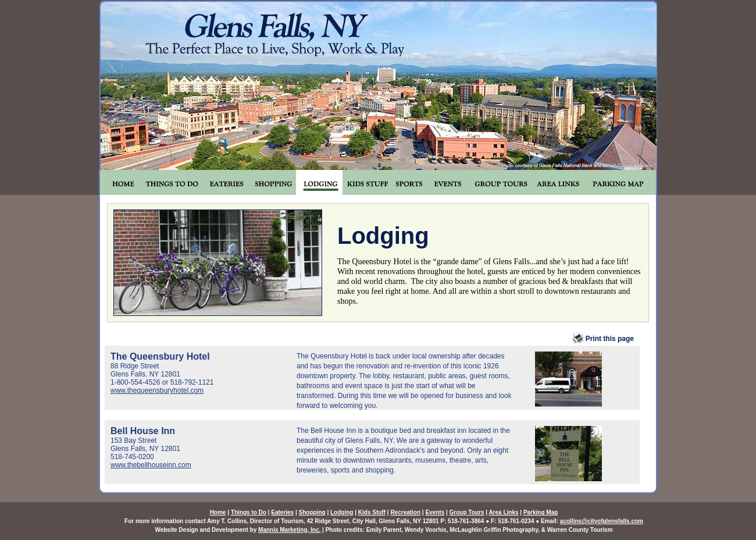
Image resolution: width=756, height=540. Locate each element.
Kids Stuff (372, 512)
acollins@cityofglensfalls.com (602, 521)
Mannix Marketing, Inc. (289, 530)
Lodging (342, 512)
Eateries (282, 512)
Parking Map (541, 512)
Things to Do (249, 512)
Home (218, 512)
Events (435, 512)
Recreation (405, 512)
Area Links (503, 512)
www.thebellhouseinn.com (151, 465)
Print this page (602, 339)
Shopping (312, 512)
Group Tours (467, 512)
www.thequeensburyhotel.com (157, 390)
